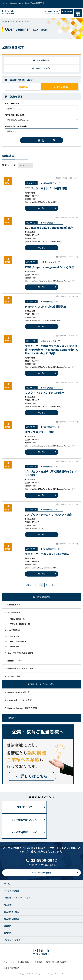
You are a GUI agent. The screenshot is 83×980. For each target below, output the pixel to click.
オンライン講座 (60, 87)
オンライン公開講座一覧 (20, 624)
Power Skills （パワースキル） (20, 700)
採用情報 (8, 933)
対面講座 (23, 87)
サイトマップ (9, 962)
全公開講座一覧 (41, 60)
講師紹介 (12, 718)
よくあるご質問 (14, 676)
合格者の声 (15, 636)
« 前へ (29, 585)
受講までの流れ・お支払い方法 (20, 668)
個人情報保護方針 (25, 962)
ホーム (4, 21)
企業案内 (8, 926)
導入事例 (8, 905)
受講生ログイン (53, 12)
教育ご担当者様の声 (18, 641)
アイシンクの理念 (11, 891)
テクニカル (27, 165)
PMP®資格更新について (24, 832)
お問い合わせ (67, 12)
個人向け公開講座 (12, 919)
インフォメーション (12, 940)
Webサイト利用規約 (12, 968)
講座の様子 (15, 646)
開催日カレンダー (41, 68)
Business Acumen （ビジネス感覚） (23, 708)
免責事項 (38, 962)
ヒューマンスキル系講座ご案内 (20, 653)
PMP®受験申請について (24, 820)
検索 (42, 140)
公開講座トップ (14, 605)
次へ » (54, 585)
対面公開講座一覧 (17, 619)
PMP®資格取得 (14, 630)
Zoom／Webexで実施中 (35, 3)
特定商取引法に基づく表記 (56, 962)
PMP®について (24, 807)
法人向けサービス (12, 912)
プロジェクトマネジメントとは (17, 898)
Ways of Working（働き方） (19, 692)
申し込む (42, 208)
